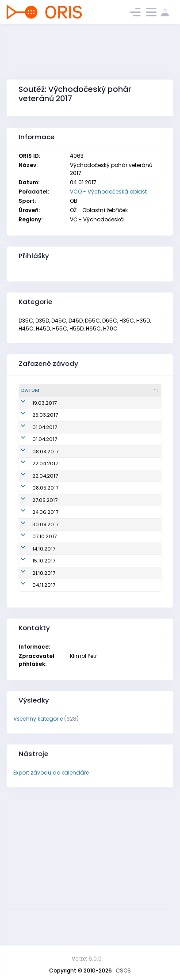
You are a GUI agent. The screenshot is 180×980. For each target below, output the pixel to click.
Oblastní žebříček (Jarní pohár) (77, 407)
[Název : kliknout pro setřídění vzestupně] (85, 391)
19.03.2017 (33, 406)
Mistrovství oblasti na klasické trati (82, 526)
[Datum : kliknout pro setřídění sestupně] (36, 391)
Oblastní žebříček (77, 422)
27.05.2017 (34, 525)
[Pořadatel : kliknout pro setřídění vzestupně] (139, 391)
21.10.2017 (33, 602)
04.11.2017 (33, 614)
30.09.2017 (34, 554)
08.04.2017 (34, 459)
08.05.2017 (34, 506)
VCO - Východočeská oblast (108, 192)
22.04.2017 (34, 471)
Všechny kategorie (38, 748)
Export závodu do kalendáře (51, 802)
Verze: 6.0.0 (87, 959)
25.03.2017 (34, 422)
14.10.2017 (33, 578)
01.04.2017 (34, 434)
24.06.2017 (34, 541)
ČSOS (123, 971)
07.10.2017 (33, 566)
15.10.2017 (33, 590)
